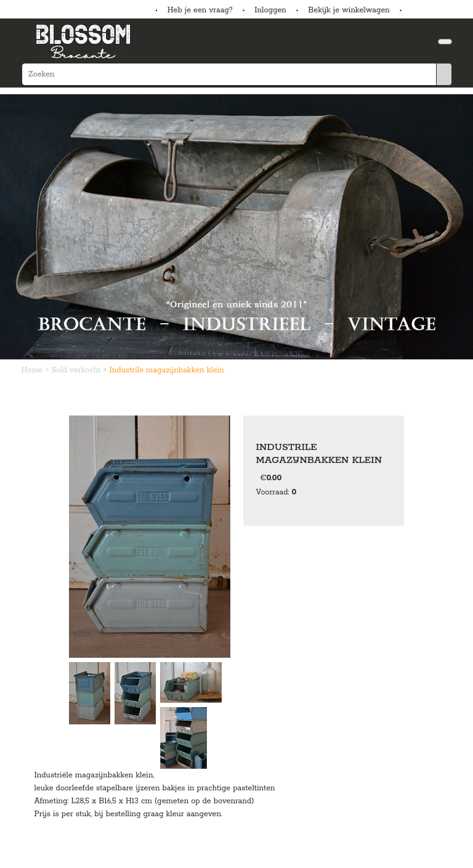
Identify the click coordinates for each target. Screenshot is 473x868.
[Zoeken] (229, 74)
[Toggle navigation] (445, 42)
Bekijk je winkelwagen (349, 10)
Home (34, 370)
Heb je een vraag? (200, 10)
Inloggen (270, 10)
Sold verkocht (78, 370)
